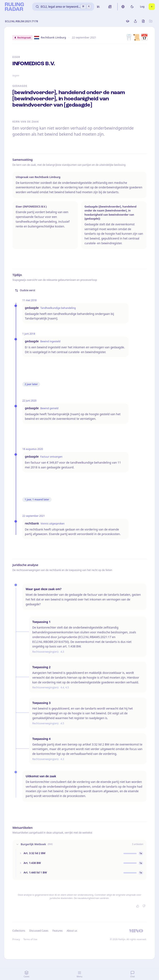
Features (58, 931)
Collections (19, 931)
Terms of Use (30, 939)
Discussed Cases (39, 931)
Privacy (16, 939)
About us (72, 931)
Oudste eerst (25, 290)
